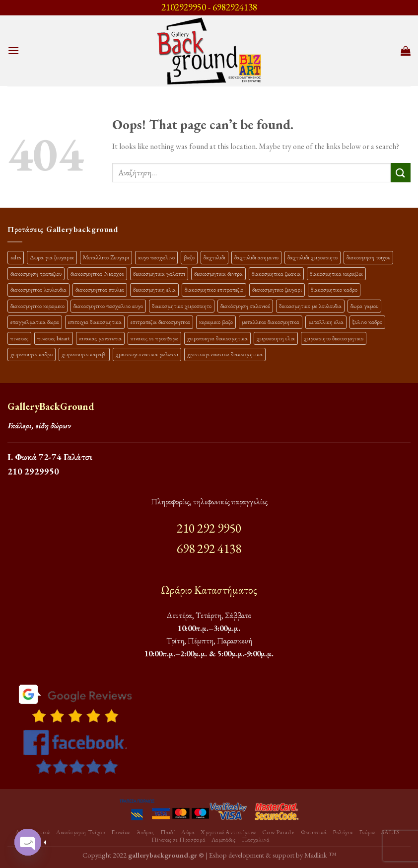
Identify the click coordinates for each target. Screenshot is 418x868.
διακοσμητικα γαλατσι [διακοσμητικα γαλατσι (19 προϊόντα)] (159, 274)
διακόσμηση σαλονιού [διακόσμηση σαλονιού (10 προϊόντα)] (245, 306)
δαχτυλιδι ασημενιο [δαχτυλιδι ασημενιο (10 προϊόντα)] (256, 257)
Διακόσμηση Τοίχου (80, 832)
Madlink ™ (320, 855)
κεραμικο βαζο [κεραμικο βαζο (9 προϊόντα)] (216, 322)
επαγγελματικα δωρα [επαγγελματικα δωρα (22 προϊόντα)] (35, 322)
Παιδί (168, 832)
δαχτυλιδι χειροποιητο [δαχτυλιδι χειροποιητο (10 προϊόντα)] (313, 257)
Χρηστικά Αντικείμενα (228, 832)
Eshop (218, 855)
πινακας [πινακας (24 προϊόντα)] (19, 338)
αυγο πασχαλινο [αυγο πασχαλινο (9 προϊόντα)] (156, 257)
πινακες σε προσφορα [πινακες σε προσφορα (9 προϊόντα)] (154, 338)
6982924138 (235, 7)
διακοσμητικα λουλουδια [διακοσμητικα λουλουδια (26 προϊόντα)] (38, 289)
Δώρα (188, 832)
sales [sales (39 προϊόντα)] (16, 257)
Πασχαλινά (256, 840)
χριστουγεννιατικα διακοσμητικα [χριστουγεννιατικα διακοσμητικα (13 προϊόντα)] (225, 354)
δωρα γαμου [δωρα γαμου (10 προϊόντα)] (364, 306)
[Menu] (13, 50)
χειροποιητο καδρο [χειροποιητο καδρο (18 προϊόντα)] (32, 354)
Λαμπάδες (224, 840)
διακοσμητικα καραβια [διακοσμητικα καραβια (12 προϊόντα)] (336, 274)
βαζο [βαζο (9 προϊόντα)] (189, 257)
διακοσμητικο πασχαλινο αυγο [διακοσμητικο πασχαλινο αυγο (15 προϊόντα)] (108, 306)
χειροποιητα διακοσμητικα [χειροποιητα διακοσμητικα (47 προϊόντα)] (217, 338)
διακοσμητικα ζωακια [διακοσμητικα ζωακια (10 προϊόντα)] (276, 274)
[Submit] (401, 173)
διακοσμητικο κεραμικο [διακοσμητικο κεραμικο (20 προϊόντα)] (37, 306)
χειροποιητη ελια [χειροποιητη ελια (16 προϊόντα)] (276, 338)
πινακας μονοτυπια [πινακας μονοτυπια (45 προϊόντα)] (100, 338)
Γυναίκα (121, 832)
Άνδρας (145, 832)
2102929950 (184, 7)
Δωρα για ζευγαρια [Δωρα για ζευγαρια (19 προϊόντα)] (52, 257)
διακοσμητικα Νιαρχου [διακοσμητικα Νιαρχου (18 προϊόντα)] (97, 274)
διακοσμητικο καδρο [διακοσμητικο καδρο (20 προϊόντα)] (334, 289)
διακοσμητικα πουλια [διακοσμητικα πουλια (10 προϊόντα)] (100, 289)
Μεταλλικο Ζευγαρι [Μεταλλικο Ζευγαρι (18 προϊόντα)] (106, 257)
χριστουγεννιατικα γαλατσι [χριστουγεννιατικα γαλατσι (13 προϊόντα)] (147, 354)
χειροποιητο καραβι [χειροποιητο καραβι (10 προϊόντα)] (84, 354)
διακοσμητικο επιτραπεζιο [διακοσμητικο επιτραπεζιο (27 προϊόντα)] (214, 289)
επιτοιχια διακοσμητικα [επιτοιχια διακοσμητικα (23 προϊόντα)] (95, 322)
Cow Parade (279, 832)
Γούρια (367, 832)
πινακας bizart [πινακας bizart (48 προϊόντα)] (54, 338)
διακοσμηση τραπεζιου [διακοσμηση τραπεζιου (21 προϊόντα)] (36, 274)
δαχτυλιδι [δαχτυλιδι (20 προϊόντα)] (214, 257)
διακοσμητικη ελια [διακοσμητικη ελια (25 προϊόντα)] (154, 289)
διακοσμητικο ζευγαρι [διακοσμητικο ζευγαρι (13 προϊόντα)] (277, 289)
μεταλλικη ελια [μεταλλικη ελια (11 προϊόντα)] (326, 322)
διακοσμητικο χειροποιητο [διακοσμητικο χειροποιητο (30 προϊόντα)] (182, 306)
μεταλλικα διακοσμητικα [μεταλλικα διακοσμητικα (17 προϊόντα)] (271, 322)
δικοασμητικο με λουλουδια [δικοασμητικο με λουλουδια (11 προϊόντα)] (310, 306)
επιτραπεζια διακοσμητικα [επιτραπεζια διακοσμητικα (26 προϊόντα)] (160, 322)
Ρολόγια (343, 832)
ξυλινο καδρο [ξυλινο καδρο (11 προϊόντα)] (367, 322)
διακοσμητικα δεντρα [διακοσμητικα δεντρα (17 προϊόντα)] (218, 274)
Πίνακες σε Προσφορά (178, 840)
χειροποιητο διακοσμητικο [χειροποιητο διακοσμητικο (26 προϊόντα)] (334, 338)
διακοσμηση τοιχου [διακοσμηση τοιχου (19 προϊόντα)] (368, 257)
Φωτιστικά (314, 832)
